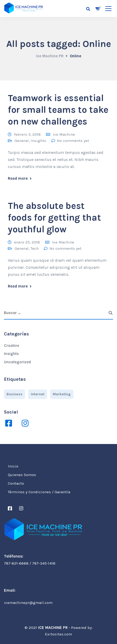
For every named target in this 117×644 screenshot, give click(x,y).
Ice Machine (64, 134)
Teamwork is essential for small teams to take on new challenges (58, 110)
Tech (35, 248)
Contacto (16, 483)
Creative (11, 346)
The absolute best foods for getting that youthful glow (54, 218)
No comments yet (73, 141)
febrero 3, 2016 (27, 134)
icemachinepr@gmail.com (28, 603)
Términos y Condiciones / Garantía (39, 492)
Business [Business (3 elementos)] (14, 394)
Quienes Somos (22, 475)
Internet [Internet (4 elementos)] (38, 394)
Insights (38, 141)
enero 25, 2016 (27, 242)
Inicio (13, 466)
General (22, 141)
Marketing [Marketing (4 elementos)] (62, 394)
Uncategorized (17, 362)
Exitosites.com (58, 634)
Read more (18, 179)
